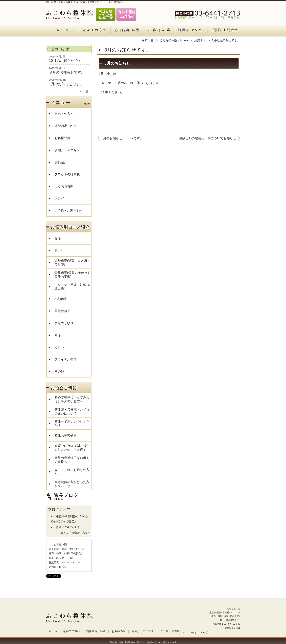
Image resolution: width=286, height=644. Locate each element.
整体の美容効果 (66, 436)
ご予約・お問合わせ (224, 31)
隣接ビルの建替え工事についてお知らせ (208, 138)
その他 (59, 371)
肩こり (59, 251)
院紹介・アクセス (191, 31)
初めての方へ (95, 31)
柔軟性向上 (62, 311)
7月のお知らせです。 (66, 84)
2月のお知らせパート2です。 (122, 138)
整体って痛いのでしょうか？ (72, 424)
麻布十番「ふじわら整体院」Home (165, 40)
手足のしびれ (64, 323)
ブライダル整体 (66, 359)
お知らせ (200, 40)
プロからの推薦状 (67, 174)
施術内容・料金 (127, 31)
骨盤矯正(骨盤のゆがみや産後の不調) (72, 275)
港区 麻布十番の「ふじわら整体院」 (143, 642)
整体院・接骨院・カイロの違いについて (72, 411)
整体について (65, 527)
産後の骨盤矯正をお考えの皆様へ (72, 460)
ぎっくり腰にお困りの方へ (72, 472)
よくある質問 (64, 186)
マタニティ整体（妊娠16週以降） (72, 287)
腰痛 (58, 238)
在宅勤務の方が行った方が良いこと (72, 484)
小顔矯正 (61, 299)
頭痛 (58, 335)
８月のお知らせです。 (67, 72)
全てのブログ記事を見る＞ (75, 533)
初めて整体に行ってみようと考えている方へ (72, 399)
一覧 (85, 91)
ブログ (59, 198)
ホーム (62, 31)
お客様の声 (159, 31)
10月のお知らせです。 (67, 61)
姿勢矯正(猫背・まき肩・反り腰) (72, 263)
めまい (59, 347)
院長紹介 (61, 162)
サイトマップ (199, 633)
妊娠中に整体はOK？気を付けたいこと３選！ (71, 448)
